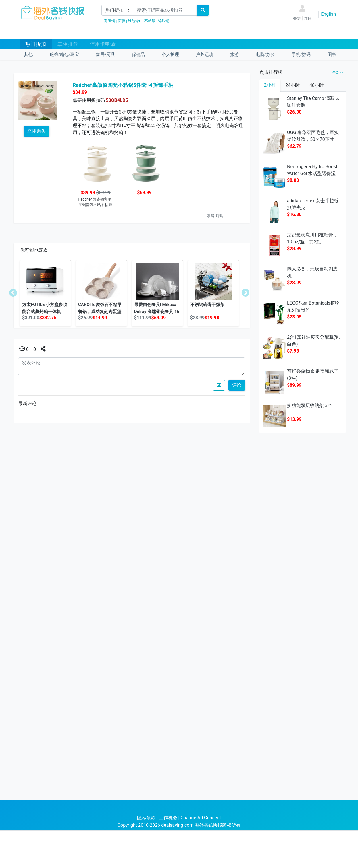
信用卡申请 (103, 44)
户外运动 (205, 55)
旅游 (234, 55)
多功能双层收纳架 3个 (310, 405)
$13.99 (294, 419)
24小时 (292, 85)
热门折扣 (36, 44)
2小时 (270, 85)
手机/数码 (301, 55)
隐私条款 (146, 818)
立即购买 (36, 131)
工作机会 (168, 818)
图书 (332, 55)
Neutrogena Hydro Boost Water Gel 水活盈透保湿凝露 (312, 173)
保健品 (138, 55)
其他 (28, 55)
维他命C (135, 21)
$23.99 (294, 283)
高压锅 (109, 21)
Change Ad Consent (201, 818)
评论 (237, 385)
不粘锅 (150, 21)
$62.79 (294, 146)
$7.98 (293, 351)
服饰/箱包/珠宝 (64, 55)
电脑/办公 (265, 55)
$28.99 (294, 249)
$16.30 (294, 214)
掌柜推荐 (68, 44)
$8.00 (293, 180)
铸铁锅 (164, 21)
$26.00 (294, 112)
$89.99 (294, 385)
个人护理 (170, 55)
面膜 (122, 21)
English (328, 14)
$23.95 (294, 317)
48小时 (317, 85)
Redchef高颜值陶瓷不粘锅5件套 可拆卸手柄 (123, 85)
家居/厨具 (105, 55)
